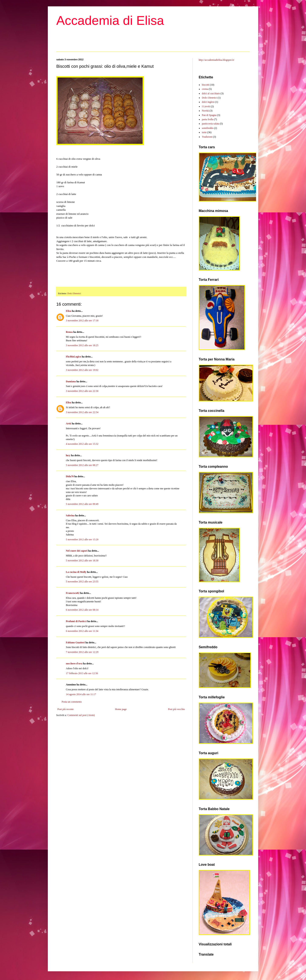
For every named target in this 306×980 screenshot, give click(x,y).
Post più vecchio (176, 709)
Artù (69, 424)
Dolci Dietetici (74, 293)
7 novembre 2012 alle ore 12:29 (82, 652)
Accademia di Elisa (110, 20)
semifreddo (208, 128)
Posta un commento (72, 702)
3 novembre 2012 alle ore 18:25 (82, 345)
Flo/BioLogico (74, 357)
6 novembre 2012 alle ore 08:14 (82, 610)
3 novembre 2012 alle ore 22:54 (82, 412)
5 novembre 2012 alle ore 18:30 (82, 561)
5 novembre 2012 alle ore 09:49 (82, 504)
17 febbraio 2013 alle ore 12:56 (82, 673)
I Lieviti (206, 106)
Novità (205, 111)
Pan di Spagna (209, 115)
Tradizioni (207, 137)
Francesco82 (73, 593)
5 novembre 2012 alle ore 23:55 (82, 582)
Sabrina (70, 515)
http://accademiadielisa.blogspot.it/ (217, 60)
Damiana (71, 381)
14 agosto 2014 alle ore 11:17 (81, 694)
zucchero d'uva (74, 664)
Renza (69, 332)
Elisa (69, 311)
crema (205, 89)
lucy (68, 455)
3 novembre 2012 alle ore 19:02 (82, 370)
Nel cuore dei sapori (77, 551)
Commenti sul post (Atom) (81, 715)
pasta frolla (208, 119)
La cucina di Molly (76, 572)
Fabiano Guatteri (75, 643)
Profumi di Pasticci (76, 621)
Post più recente (66, 709)
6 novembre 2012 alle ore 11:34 (82, 631)
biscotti (206, 85)
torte (204, 132)
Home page (121, 709)
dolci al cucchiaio (211, 93)
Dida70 (70, 476)
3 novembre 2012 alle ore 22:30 (82, 391)
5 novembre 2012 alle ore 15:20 (82, 539)
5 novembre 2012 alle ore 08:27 (82, 465)
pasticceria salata (211, 124)
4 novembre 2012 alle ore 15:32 (82, 444)
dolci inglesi (208, 102)
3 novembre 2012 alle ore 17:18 (82, 321)
